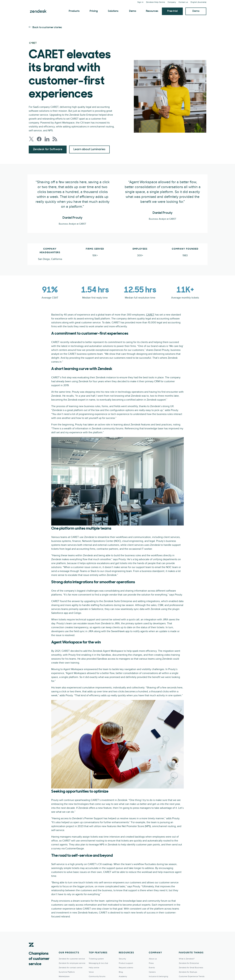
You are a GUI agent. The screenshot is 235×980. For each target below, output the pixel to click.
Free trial (172, 11)
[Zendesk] (31, 950)
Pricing (94, 11)
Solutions (113, 11)
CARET (150, 315)
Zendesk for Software (48, 149)
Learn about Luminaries (89, 149)
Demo (133, 11)
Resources (152, 11)
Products (74, 11)
